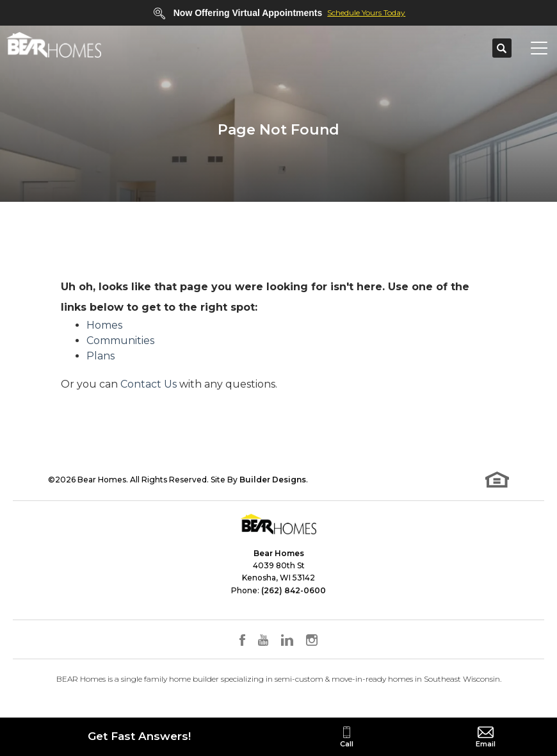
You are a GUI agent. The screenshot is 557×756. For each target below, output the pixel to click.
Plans (101, 356)
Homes (104, 325)
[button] (502, 49)
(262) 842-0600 (294, 590)
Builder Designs (273, 480)
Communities (120, 341)
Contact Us (149, 384)
